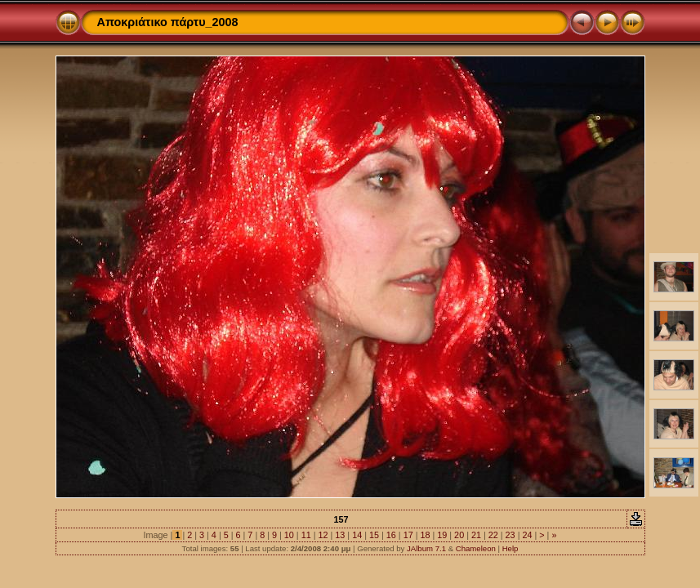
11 (306, 535)
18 (425, 535)
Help (511, 548)
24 (527, 535)
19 (442, 535)
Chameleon (476, 548)
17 (408, 535)
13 (340, 535)
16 (391, 535)
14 (357, 535)
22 (493, 535)
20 (459, 535)
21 (476, 535)
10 (289, 535)
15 (374, 535)
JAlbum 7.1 (426, 548)
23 (511, 535)
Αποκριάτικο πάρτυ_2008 (168, 22)
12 (323, 535)
